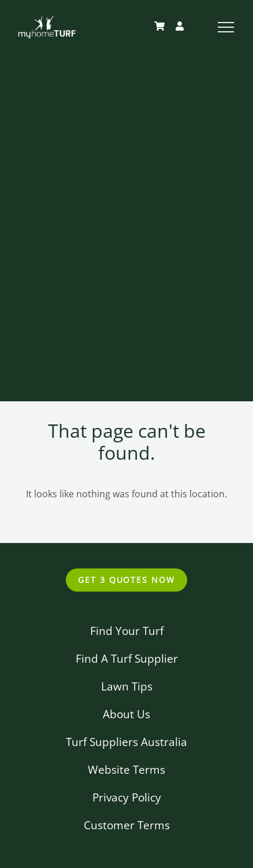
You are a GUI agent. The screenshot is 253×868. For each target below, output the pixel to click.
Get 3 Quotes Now (127, 580)
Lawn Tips (127, 686)
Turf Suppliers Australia (127, 742)
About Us (127, 714)
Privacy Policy (127, 797)
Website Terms (127, 769)
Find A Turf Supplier (127, 658)
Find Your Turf (127, 631)
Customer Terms (127, 825)
